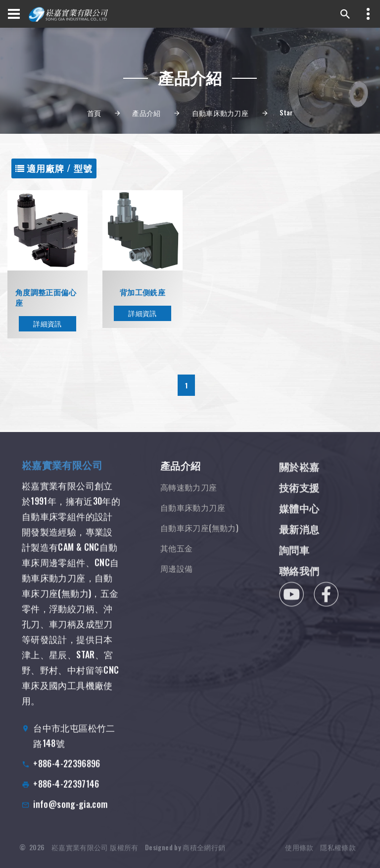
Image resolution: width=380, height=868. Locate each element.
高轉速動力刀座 (189, 501)
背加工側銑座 (142, 293)
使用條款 (299, 855)
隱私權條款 (338, 855)
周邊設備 (176, 582)
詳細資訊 (47, 324)
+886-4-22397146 (66, 796)
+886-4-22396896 (67, 775)
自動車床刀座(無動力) (199, 542)
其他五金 (176, 562)
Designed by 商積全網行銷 (185, 855)
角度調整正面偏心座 (46, 298)
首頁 (94, 113)
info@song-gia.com (70, 816)
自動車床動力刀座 (220, 113)
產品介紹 (146, 113)
